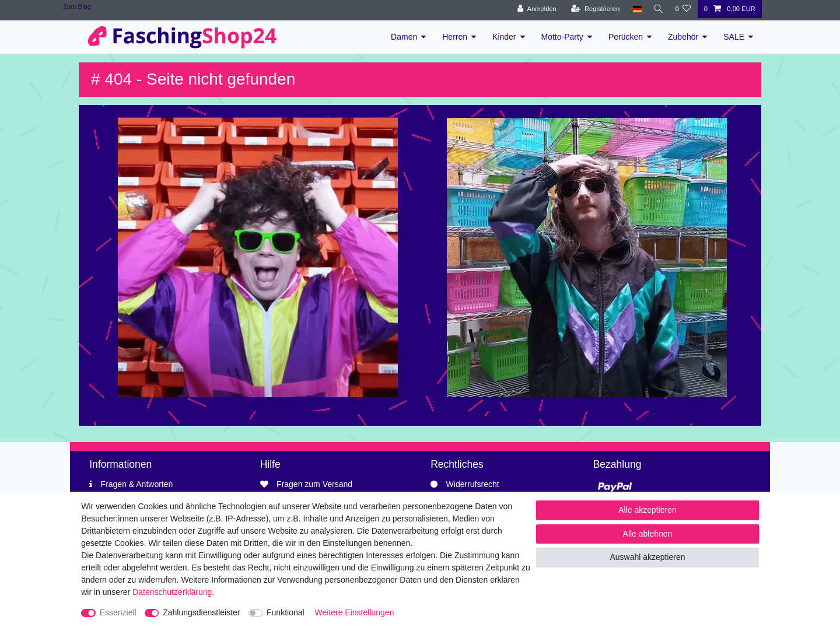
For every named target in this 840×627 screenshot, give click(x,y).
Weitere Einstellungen (355, 612)
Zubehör (683, 37)
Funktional (286, 612)
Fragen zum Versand (314, 484)
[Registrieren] (593, 9)
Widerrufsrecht (473, 484)
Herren (455, 37)
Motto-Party (562, 37)
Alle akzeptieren (647, 510)
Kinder (504, 37)
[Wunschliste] (683, 9)
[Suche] (657, 9)
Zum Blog (77, 6)
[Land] (634, 9)
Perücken (626, 37)
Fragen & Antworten (137, 484)
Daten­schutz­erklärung (172, 592)
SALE (734, 37)
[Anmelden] (535, 9)
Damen (404, 37)
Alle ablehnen (648, 534)
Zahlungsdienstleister (201, 612)
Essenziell (118, 612)
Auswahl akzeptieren (647, 557)
